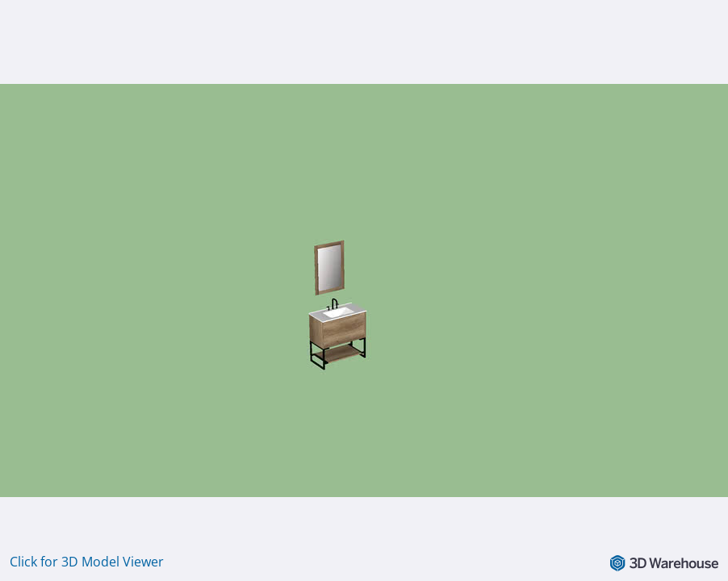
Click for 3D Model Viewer (87, 562)
